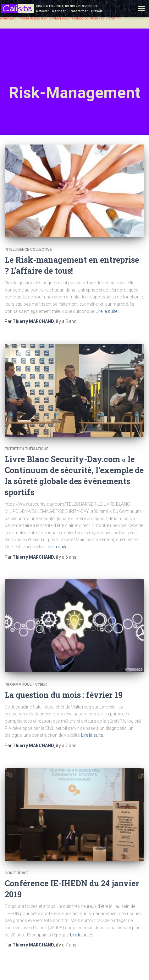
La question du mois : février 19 (64, 695)
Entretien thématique (27, 449)
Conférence (17, 873)
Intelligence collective (28, 250)
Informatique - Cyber (26, 684)
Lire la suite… (108, 311)
